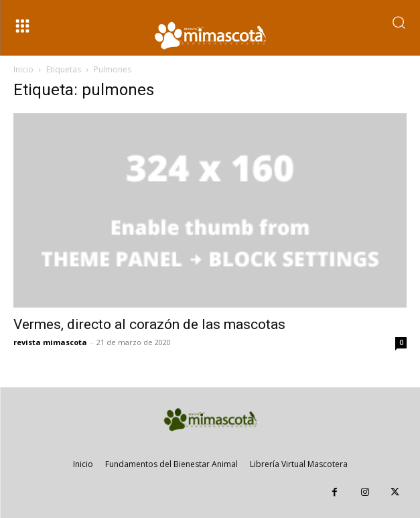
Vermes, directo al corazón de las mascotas (149, 324)
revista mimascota (50, 342)
